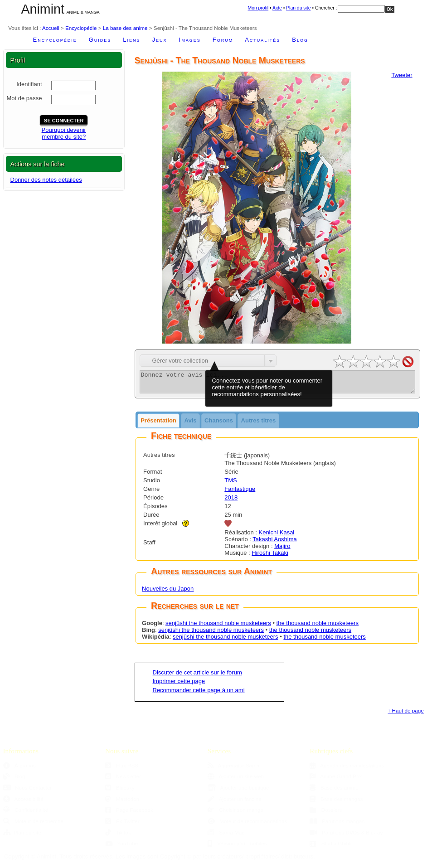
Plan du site (298, 8)
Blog (300, 40)
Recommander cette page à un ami (199, 694)
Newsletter (123, 780)
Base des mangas (336, 803)
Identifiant (29, 84)
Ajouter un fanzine (235, 803)
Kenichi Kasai (276, 536)
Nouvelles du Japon (168, 593)
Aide (277, 8)
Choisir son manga (235, 814)
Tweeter (402, 75)
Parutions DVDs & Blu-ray (346, 836)
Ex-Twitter (122, 825)
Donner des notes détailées (46, 180)
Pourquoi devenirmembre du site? (64, 133)
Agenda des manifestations (347, 769)
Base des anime (334, 792)
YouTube (121, 847)
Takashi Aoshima (275, 543)
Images (190, 40)
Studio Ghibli (330, 847)
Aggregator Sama (234, 769)
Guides (100, 40)
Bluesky (120, 792)
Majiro (282, 550)
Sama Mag (226, 836)
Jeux (160, 40)
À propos (19, 769)
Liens (131, 40)
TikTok (118, 836)
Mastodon (122, 803)
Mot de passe (24, 98)
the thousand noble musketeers (318, 627)
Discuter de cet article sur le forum (197, 676)
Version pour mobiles (237, 847)
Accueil (51, 28)
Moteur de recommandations (247, 825)
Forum (223, 40)
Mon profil (258, 8)
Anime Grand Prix (336, 780)
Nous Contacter (28, 792)
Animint (43, 9)
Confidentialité (26, 814)
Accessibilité (23, 803)
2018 (231, 502)
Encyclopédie (81, 28)
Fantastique (240, 493)
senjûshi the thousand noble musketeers (218, 627)
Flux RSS (122, 769)
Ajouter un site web (236, 780)
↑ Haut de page (406, 715)
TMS (231, 484)
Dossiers (326, 814)
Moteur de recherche (33, 825)
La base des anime (125, 28)
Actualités (262, 40)
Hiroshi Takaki (270, 557)
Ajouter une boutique (238, 792)
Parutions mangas (337, 825)
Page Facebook (129, 814)
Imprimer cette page (179, 685)
